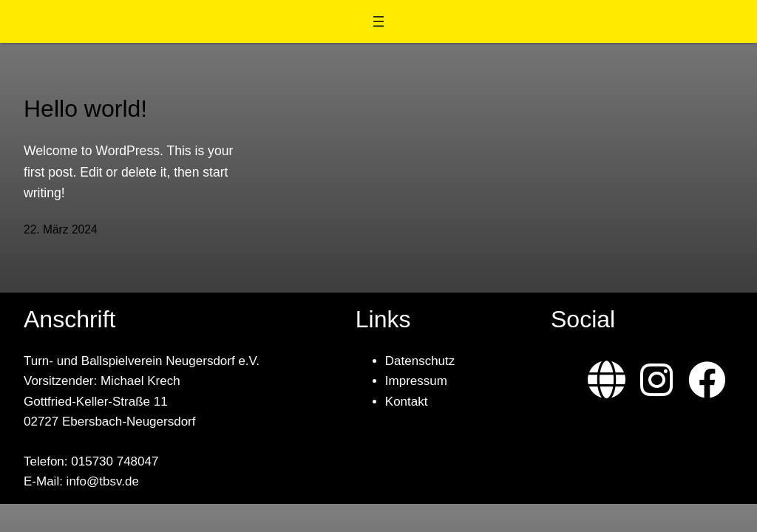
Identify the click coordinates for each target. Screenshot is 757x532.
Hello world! (85, 109)
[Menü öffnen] (378, 21)
